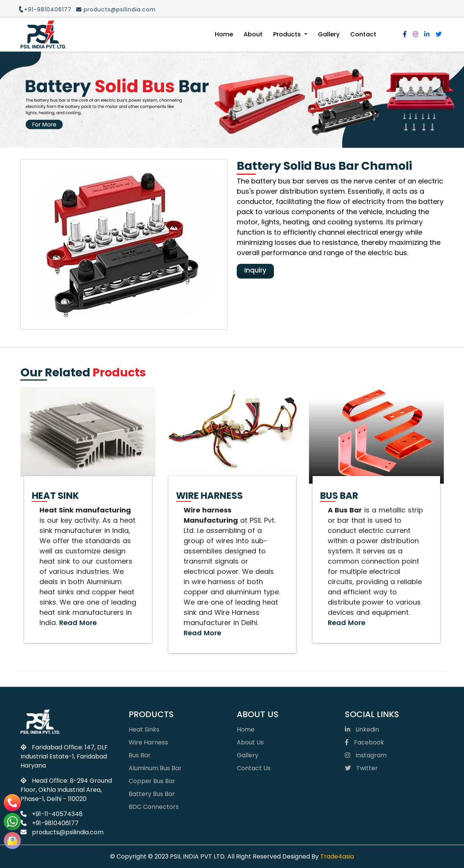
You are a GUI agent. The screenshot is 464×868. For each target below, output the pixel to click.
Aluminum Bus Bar (155, 768)
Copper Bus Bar (152, 781)
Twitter (361, 768)
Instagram (366, 755)
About (253, 34)
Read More (78, 623)
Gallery (329, 34)
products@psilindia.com (111, 9)
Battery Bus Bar (152, 794)
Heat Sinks (144, 729)
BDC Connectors (154, 807)
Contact (363, 34)
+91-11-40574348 (52, 814)
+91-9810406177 (40, 9)
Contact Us (254, 768)
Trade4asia (337, 856)
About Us (250, 742)
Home (224, 34)
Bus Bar (140, 755)
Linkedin (362, 729)
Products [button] (288, 34)
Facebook (364, 742)
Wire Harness (148, 742)
